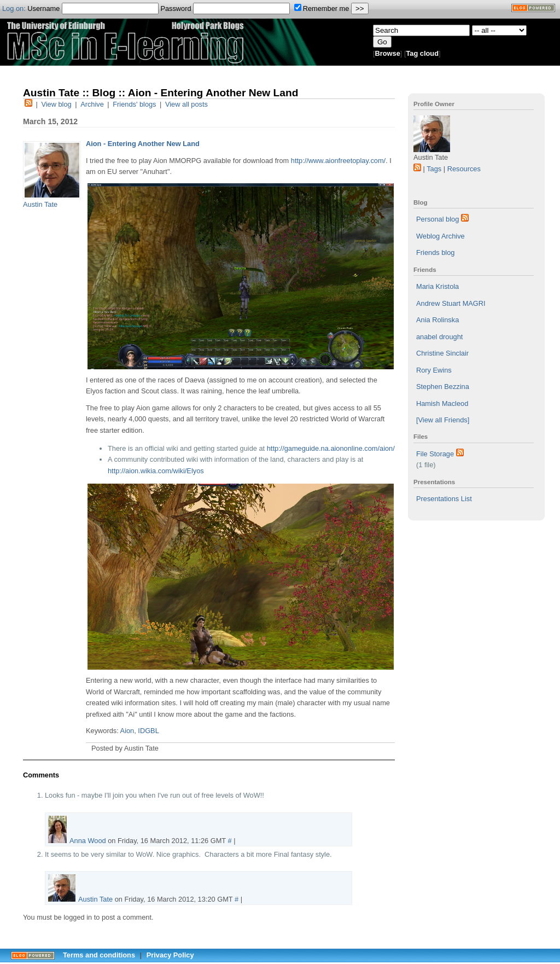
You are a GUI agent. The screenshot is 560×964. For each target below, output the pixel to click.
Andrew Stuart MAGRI (451, 303)
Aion (127, 731)
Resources (464, 169)
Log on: (14, 8)
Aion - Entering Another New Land (143, 144)
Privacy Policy (170, 955)
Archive (92, 104)
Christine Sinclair (442, 353)
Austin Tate (40, 204)
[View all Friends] (443, 420)
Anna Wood (88, 841)
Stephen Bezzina (443, 387)
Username (93, 8)
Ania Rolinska (437, 320)
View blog (56, 104)
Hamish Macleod (442, 403)
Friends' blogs (134, 104)
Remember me (322, 8)
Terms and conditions (99, 955)
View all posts (186, 104)
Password (225, 8)
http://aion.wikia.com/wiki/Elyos (156, 471)
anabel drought (439, 337)
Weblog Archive (441, 236)
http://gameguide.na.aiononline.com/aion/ (331, 448)
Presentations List (444, 499)
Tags (434, 169)
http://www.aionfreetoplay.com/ (338, 161)
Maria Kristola (437, 286)
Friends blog (435, 252)
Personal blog (437, 219)
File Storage (435, 454)
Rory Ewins (434, 370)
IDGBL (148, 731)
